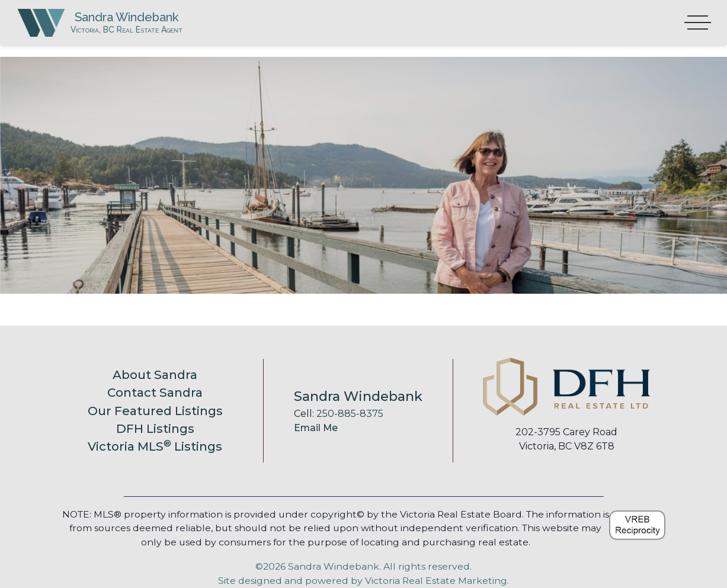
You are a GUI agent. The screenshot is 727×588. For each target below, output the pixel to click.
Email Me (316, 428)
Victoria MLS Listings (155, 446)
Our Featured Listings (155, 411)
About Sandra (155, 375)
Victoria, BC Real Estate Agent (161, 40)
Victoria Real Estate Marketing (436, 581)
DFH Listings (155, 428)
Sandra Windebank (161, 22)
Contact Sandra (155, 392)
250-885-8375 (350, 414)
